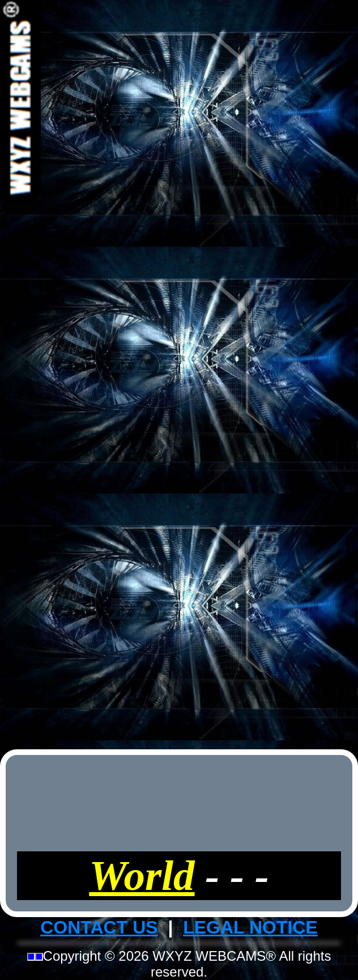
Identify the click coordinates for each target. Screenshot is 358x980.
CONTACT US (99, 927)
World (142, 875)
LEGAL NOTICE (250, 927)
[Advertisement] (179, 373)
